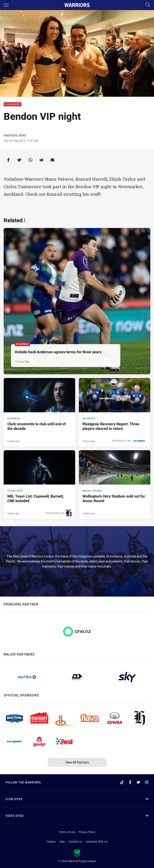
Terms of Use (67, 832)
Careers (51, 841)
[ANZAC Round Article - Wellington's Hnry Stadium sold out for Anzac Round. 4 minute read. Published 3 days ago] (115, 485)
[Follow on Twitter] (138, 782)
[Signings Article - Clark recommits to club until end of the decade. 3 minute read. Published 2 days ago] (39, 412)
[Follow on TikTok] (122, 782)
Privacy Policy (87, 832)
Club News (13, 104)
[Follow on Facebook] (130, 782)
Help (62, 841)
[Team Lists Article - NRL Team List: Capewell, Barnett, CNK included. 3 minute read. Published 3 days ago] (39, 485)
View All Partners (77, 762)
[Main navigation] (6, 5)
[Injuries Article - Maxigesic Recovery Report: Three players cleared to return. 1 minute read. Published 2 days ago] (115, 412)
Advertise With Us (97, 841)
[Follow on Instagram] (147, 782)
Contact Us (75, 841)
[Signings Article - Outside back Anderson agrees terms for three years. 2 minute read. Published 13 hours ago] (77, 301)
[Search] (148, 5)
